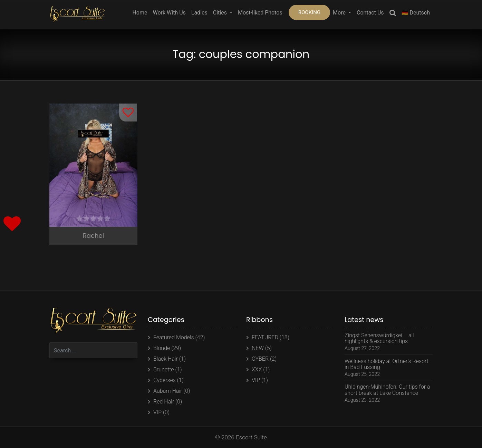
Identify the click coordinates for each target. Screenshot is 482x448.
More (340, 13)
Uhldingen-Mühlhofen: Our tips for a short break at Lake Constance (387, 390)
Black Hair (166, 359)
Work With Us (169, 13)
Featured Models (174, 337)
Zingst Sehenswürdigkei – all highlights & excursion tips (379, 338)
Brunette (164, 369)
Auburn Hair (168, 391)
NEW (258, 348)
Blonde (162, 348)
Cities (221, 13)
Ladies (199, 13)
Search (393, 14)
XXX (257, 369)
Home (140, 13)
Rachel (93, 236)
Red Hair (164, 402)
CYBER (260, 359)
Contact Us (370, 13)
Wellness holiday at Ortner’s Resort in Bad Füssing (387, 364)
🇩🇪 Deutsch (416, 13)
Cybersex (165, 380)
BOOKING (309, 12)
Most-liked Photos (260, 13)
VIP (157, 412)
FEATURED (265, 337)
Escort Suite (251, 437)
